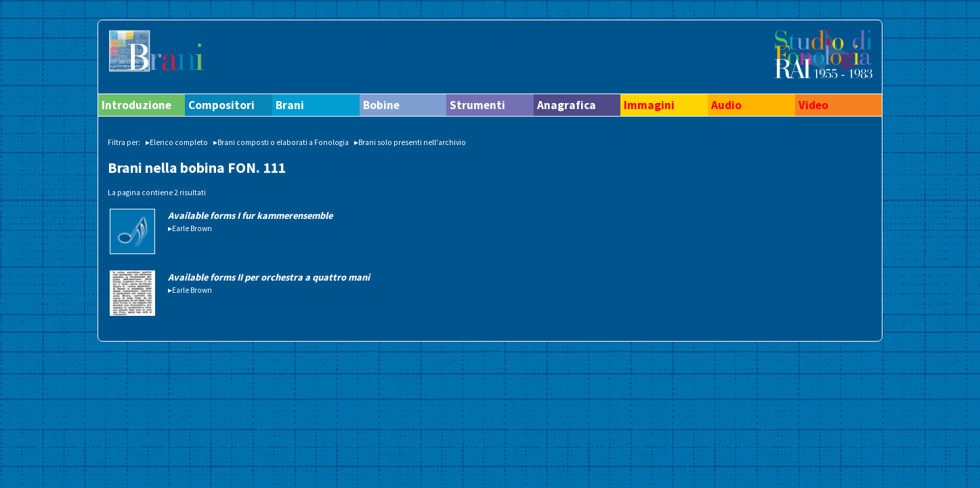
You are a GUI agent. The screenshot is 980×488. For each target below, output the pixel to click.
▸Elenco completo (177, 142)
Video (813, 105)
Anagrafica (567, 105)
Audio (726, 105)
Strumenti (477, 105)
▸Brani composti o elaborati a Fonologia (281, 142)
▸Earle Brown (190, 228)
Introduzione (136, 105)
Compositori (221, 105)
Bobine (381, 105)
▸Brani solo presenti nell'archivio (410, 142)
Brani (290, 105)
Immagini (649, 105)
